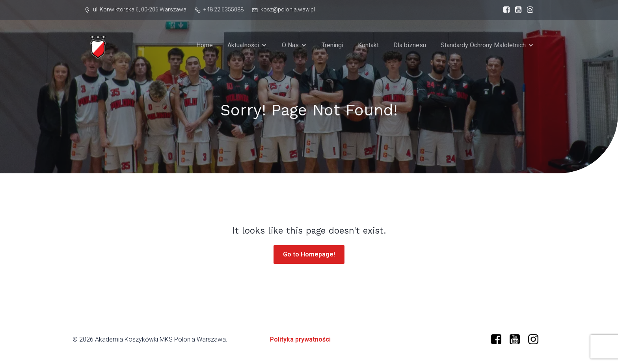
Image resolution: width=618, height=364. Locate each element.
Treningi (332, 45)
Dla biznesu (410, 45)
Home (205, 45)
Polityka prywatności (300, 339)
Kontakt (368, 45)
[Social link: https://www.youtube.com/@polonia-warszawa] (516, 10)
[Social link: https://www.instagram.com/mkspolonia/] (528, 10)
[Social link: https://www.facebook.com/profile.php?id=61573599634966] (504, 10)
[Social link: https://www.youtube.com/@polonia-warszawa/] (518, 340)
